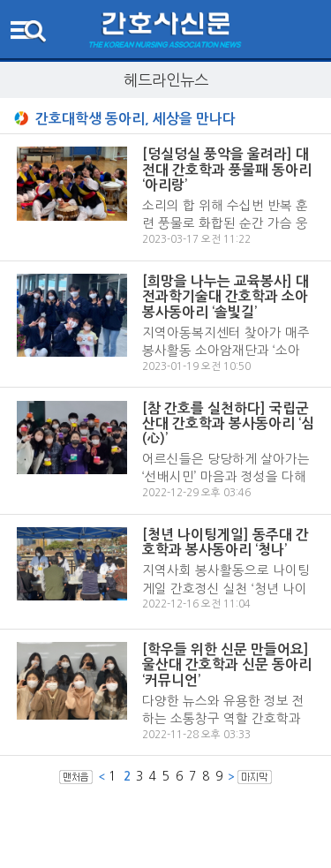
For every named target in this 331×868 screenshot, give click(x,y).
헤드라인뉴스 (166, 80)
